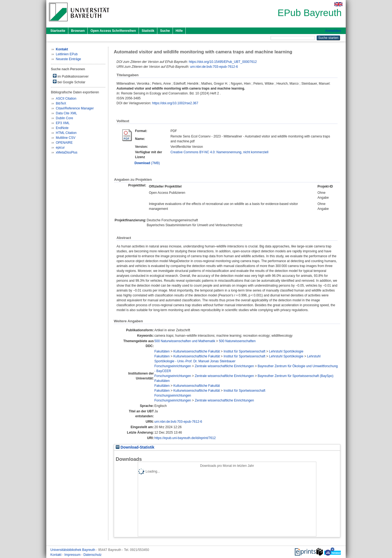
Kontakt (56, 555)
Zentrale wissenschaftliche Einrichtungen (224, 366)
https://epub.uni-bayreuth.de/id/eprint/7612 (185, 438)
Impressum (73, 555)
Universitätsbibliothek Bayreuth (73, 550)
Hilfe (179, 31)
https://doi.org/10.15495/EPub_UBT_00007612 (223, 62)
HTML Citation (66, 133)
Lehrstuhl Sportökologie (286, 351)
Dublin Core (64, 118)
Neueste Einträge (68, 59)
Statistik (148, 31)
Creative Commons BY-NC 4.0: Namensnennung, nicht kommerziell (219, 152)
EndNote (62, 128)
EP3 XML (63, 123)
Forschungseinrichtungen (173, 366)
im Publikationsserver (71, 76)
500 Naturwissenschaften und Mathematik (185, 341)
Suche (165, 31)
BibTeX (61, 103)
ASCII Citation (66, 99)
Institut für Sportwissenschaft (244, 351)
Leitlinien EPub (67, 54)
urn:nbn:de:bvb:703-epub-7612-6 (214, 67)
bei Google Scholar (69, 82)
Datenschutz (92, 555)
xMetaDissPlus (67, 152)
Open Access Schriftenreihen (113, 31)
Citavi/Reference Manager (75, 108)
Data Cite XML (66, 113)
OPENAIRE (64, 143)
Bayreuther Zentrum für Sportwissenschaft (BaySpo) (296, 376)
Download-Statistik (135, 447)
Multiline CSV (66, 138)
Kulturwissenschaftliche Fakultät (197, 351)
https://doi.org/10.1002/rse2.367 (175, 103)
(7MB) (147, 163)
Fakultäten (162, 351)
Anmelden (333, 31)
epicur (60, 148)
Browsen (78, 31)
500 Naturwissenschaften (237, 341)
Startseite (58, 31)
